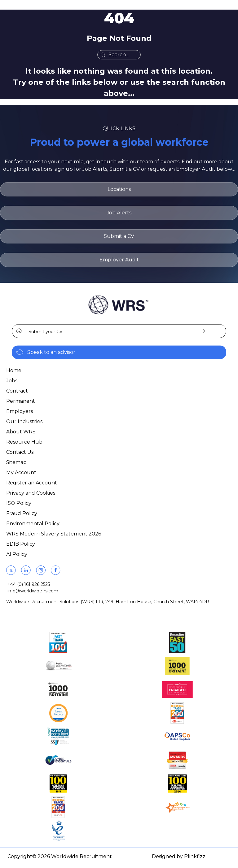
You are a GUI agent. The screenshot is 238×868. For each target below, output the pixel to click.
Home (14, 370)
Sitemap (16, 462)
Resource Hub (24, 442)
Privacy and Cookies (31, 493)
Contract (17, 391)
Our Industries (24, 421)
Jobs (12, 381)
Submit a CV (119, 236)
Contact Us (20, 452)
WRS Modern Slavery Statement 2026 (54, 534)
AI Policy (17, 554)
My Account (21, 473)
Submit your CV (46, 332)
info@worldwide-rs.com (33, 591)
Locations (119, 189)
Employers (20, 411)
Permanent (21, 401)
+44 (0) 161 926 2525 (29, 584)
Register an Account (32, 483)
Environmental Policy (33, 524)
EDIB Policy (21, 544)
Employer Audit (119, 260)
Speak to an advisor (51, 352)
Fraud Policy (22, 513)
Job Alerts (119, 213)
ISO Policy (19, 503)
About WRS (21, 432)
